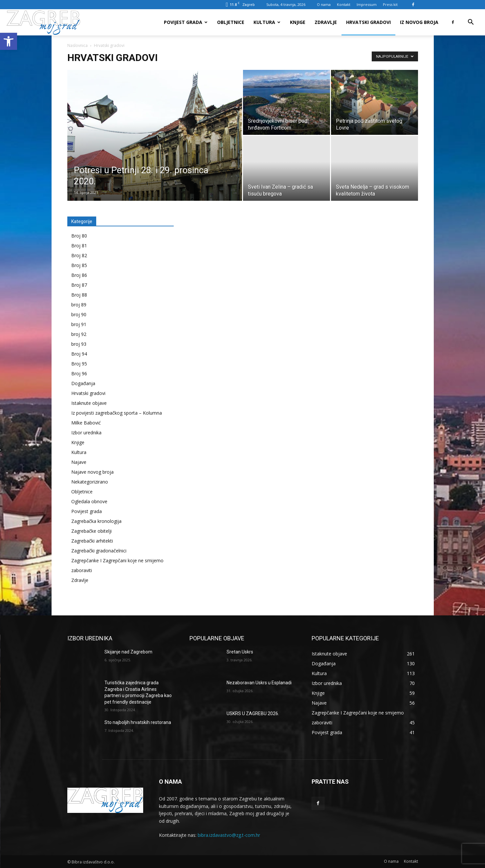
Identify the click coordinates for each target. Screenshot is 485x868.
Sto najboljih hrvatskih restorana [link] (138, 722)
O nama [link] (324, 4)
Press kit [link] (390, 4)
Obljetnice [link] (231, 22)
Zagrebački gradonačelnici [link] (99, 551)
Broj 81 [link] (79, 246)
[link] (9, 41)
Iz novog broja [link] (419, 22)
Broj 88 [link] (79, 295)
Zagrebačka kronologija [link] (96, 521)
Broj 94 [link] (79, 354)
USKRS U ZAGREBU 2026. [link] (253, 713)
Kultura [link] (267, 22)
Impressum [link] (367, 4)
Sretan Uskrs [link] (240, 652)
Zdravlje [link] (326, 22)
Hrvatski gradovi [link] (368, 22)
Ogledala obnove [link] (89, 501)
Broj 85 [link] (79, 265)
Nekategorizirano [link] (90, 482)
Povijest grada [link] (186, 22)
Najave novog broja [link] (92, 472)
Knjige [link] (298, 22)
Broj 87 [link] (79, 285)
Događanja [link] (83, 383)
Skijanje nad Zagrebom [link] (128, 652)
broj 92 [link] (79, 334)
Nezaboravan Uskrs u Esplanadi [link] (259, 683)
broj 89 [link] (79, 305)
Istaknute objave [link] (89, 403)
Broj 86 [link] (79, 275)
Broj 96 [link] (79, 373)
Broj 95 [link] (79, 364)
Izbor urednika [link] (86, 433)
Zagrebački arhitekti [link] (92, 541)
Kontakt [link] (344, 4)
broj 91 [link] (79, 324)
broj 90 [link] (79, 314)
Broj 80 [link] (79, 236)
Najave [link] (79, 462)
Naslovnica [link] (77, 45)
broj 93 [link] (79, 344)
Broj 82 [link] (79, 255)
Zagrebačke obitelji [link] (91, 531)
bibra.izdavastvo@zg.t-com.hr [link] (229, 835)
